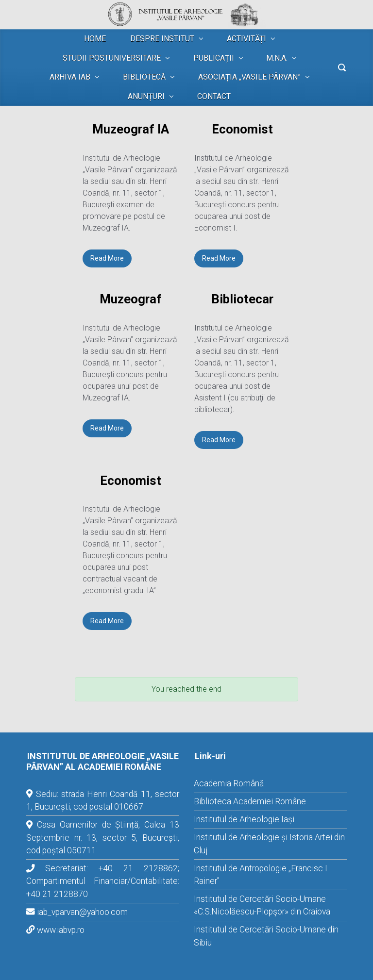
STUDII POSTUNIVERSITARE (112, 58)
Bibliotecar (242, 299)
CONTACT (214, 96)
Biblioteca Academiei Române (250, 801)
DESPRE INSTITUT (162, 39)
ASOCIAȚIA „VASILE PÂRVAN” (249, 77)
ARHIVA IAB (70, 77)
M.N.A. (277, 58)
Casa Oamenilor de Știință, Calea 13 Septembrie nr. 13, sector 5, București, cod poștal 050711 (103, 838)
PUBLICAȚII (214, 58)
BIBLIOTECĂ (144, 77)
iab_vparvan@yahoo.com (82, 912)
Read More (107, 258)
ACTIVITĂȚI (246, 39)
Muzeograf (131, 299)
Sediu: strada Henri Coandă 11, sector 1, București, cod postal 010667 (103, 800)
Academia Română (229, 783)
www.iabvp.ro (61, 930)
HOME (95, 39)
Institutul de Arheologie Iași (244, 819)
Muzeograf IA (131, 129)
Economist (242, 129)
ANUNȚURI (146, 96)
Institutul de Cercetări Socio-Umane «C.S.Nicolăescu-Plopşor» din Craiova (262, 905)
